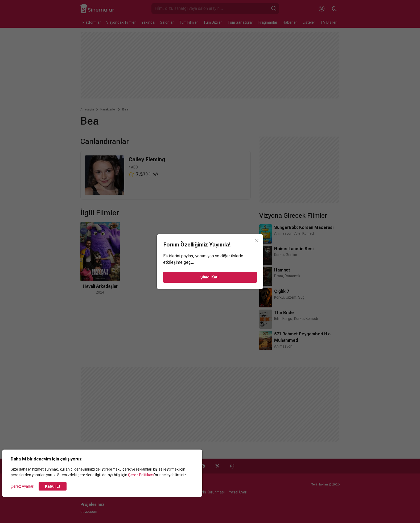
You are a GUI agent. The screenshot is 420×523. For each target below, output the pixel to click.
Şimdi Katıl (210, 277)
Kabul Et (53, 486)
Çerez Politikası (141, 475)
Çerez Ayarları (22, 486)
